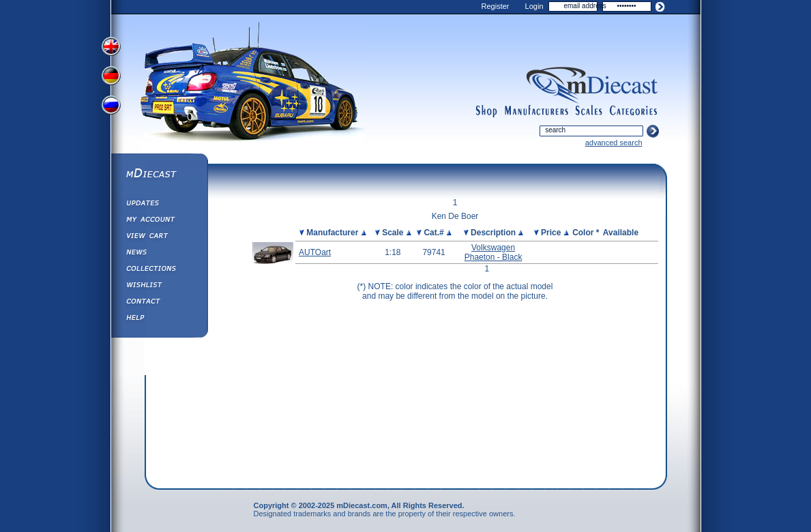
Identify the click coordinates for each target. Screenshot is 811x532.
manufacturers (536, 111)
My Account (159, 221)
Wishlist (159, 286)
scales (589, 111)
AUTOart (315, 252)
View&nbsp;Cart (159, 237)
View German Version (113, 77)
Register (496, 6)
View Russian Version (113, 108)
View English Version (113, 46)
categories (634, 111)
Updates (159, 205)
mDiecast (159, 175)
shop (487, 111)
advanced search (614, 143)
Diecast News (159, 254)
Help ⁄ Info (159, 319)
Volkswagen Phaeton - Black (493, 252)
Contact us (159, 303)
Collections (159, 270)
